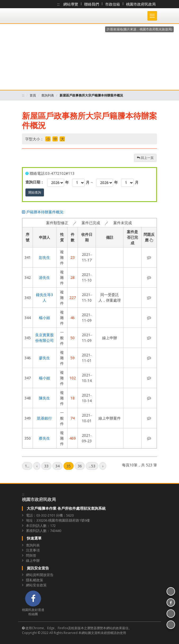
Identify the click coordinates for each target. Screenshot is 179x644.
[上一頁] (37, 466)
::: (58, 4)
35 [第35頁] (69, 466)
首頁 (33, 95)
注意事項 (33, 550)
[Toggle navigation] (152, 16)
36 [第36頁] (80, 466)
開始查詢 (35, 192)
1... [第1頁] (27, 466)
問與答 (31, 555)
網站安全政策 (36, 585)
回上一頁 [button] (145, 158)
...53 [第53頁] (92, 466)
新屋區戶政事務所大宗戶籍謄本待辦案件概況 (91, 95)
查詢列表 (48, 95)
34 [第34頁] (57, 466)
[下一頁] (103, 466)
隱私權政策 (35, 580)
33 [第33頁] (46, 466)
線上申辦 (33, 560)
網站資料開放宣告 (40, 575)
